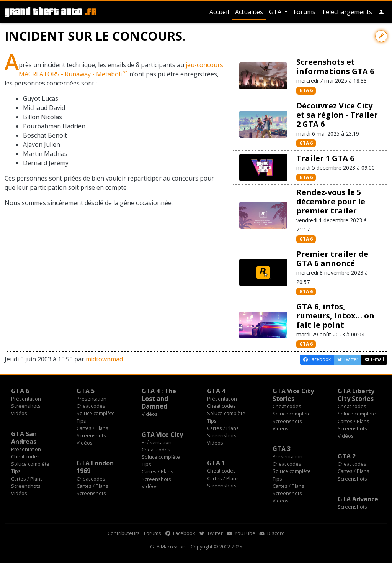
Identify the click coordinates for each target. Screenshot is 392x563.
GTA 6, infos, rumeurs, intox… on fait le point (335, 316)
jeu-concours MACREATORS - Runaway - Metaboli (121, 69)
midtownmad (104, 359)
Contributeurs (124, 533)
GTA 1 (216, 463)
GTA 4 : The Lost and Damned (159, 399)
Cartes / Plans (92, 428)
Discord (272, 533)
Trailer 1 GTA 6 (325, 158)
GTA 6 (306, 90)
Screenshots (26, 406)
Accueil (219, 12)
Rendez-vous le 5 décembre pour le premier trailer (331, 201)
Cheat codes (91, 406)
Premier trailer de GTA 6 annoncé (332, 259)
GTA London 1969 (95, 467)
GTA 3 (282, 449)
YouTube (241, 533)
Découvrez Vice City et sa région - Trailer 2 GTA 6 (337, 115)
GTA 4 (216, 391)
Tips (81, 421)
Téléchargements (347, 12)
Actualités (249, 12)
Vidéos (19, 413)
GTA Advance (358, 499)
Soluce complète (96, 413)
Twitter (211, 533)
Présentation (26, 399)
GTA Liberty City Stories (356, 395)
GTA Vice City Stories (293, 395)
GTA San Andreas (24, 438)
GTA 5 (86, 391)
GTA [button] (276, 12)
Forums (305, 12)
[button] (381, 12)
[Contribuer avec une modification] (381, 36)
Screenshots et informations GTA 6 (335, 66)
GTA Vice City (162, 435)
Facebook (180, 533)
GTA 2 (347, 456)
